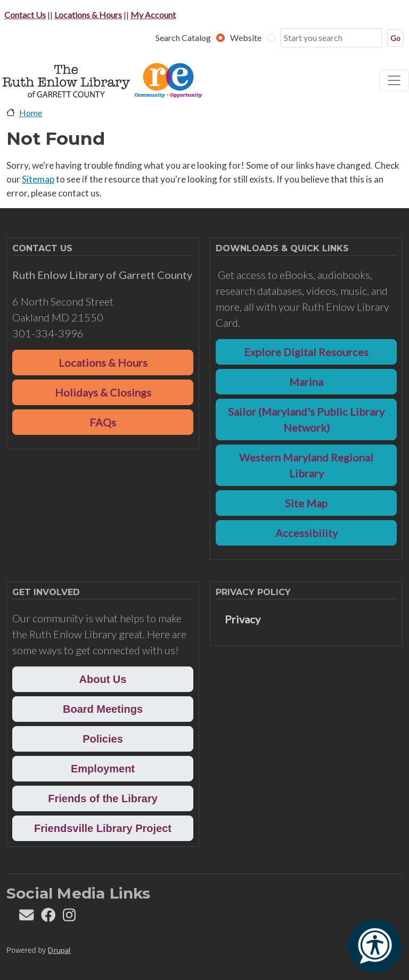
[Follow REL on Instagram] (69, 917)
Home (31, 113)
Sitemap (38, 179)
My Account (153, 15)
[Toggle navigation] (394, 80)
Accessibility (306, 533)
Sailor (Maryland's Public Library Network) (306, 419)
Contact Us (25, 15)
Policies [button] (103, 739)
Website (246, 38)
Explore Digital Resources (306, 352)
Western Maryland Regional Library (306, 465)
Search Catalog (183, 38)
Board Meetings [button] (103, 709)
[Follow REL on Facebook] (48, 917)
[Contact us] (26, 917)
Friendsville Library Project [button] (103, 828)
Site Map (306, 503)
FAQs (103, 422)
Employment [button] (103, 769)
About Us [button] (103, 679)
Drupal (59, 950)
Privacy (243, 619)
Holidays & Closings (103, 392)
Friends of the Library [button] (103, 798)
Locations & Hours (88, 15)
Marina (306, 382)
